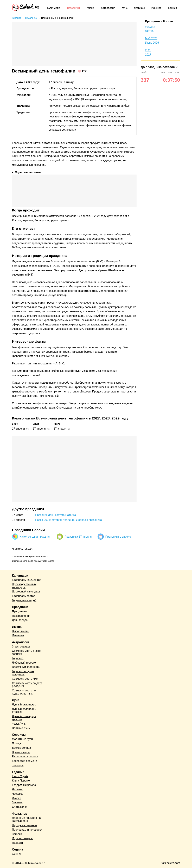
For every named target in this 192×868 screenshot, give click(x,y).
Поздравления (21, 616)
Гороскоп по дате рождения (23, 673)
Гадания (156, 8)
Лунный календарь (24, 705)
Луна (125, 8)
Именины (18, 635)
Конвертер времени (24, 761)
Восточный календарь (26, 667)
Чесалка (17, 794)
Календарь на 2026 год (27, 580)
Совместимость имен (26, 679)
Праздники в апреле (118, 537)
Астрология (108, 8)
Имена (90, 8)
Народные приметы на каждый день (26, 819)
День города (20, 620)
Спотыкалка (20, 807)
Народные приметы (24, 825)
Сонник (172, 8)
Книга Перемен (22, 781)
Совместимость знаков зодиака (27, 652)
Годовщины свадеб (24, 600)
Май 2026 (151, 38)
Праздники (74, 8)
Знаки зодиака (21, 647)
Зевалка (17, 802)
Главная (17, 18)
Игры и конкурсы (23, 838)
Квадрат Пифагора (24, 785)
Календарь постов (24, 596)
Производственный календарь (24, 586)
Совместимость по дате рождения (27, 685)
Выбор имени (21, 631)
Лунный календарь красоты (24, 718)
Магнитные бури (22, 739)
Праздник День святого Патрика (56, 515)
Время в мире (21, 752)
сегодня (150, 27)
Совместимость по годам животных (24, 692)
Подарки (17, 843)
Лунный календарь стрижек (24, 710)
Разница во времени (25, 756)
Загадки (17, 834)
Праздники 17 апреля (78, 537)
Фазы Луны (19, 724)
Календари (53, 8)
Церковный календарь (26, 592)
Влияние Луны (21, 728)
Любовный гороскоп (25, 663)
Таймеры (18, 765)
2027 (148, 55)
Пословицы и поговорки (27, 830)
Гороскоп (18, 658)
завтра (149, 31)
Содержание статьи (28, 172)
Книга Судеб (20, 776)
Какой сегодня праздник (35, 537)
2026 (148, 50)
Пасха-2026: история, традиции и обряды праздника (69, 520)
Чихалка (17, 789)
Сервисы (139, 8)
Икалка (17, 798)
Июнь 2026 (152, 43)
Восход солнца (21, 748)
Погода (17, 743)
